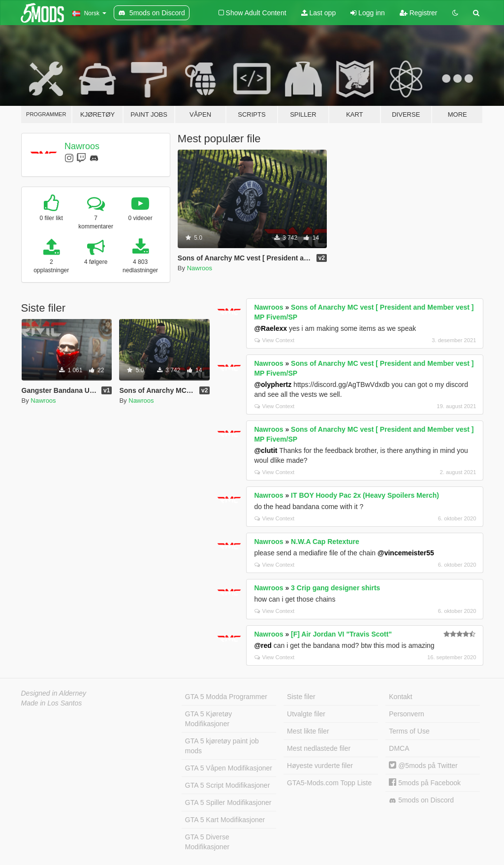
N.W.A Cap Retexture (325, 542)
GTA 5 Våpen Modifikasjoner (229, 768)
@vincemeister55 (406, 553)
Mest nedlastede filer (319, 748)
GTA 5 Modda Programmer (226, 697)
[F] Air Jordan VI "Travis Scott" (341, 634)
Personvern (407, 714)
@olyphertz (273, 384)
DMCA (399, 748)
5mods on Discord (421, 800)
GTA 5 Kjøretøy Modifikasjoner (208, 719)
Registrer (419, 13)
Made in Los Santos (52, 703)
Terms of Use (409, 731)
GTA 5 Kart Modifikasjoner (225, 820)
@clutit (266, 450)
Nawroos (82, 146)
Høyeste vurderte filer (320, 766)
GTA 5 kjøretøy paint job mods (222, 746)
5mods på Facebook (425, 783)
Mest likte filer (308, 731)
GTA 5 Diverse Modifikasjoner (207, 842)
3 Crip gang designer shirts (335, 588)
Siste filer (301, 697)
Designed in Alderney (54, 693)
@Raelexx (270, 328)
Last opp (319, 13)
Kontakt (400, 697)
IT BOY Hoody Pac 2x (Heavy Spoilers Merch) (365, 495)
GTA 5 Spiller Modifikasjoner (228, 802)
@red (263, 645)
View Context (274, 340)
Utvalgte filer (306, 714)
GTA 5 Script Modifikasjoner (227, 785)
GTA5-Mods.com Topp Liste (329, 783)
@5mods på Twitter (423, 766)
